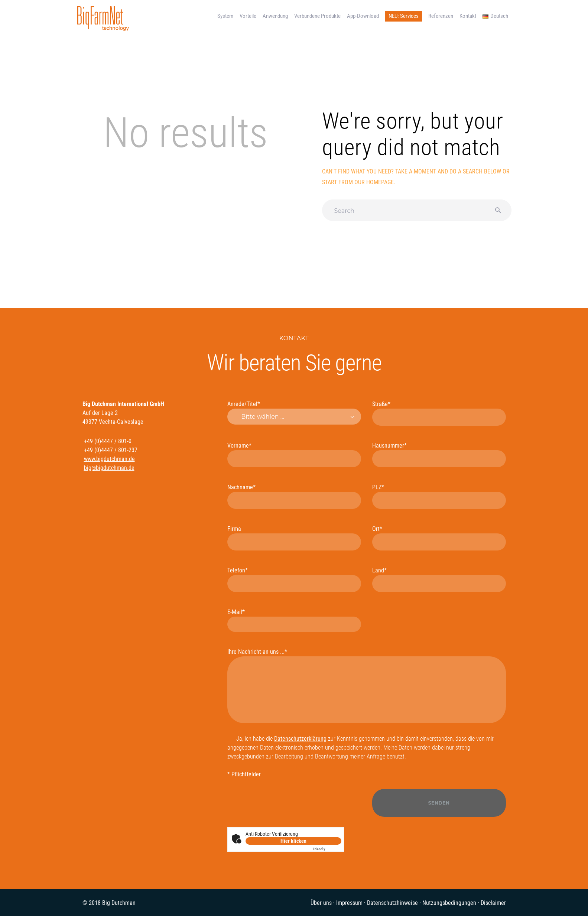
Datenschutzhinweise (392, 903)
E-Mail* (294, 620)
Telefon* (294, 579)
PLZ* (439, 496)
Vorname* (294, 455)
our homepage (374, 182)
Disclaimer (493, 903)
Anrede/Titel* (294, 412)
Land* (439, 579)
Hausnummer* (439, 455)
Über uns (321, 903)
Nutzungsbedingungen (449, 903)
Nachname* (294, 496)
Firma (294, 538)
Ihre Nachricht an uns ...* (367, 686)
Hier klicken (293, 841)
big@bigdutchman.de (109, 468)
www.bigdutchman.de (109, 459)
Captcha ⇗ (327, 849)
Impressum (349, 903)
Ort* (439, 538)
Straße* (439, 413)
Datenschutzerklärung (300, 739)
